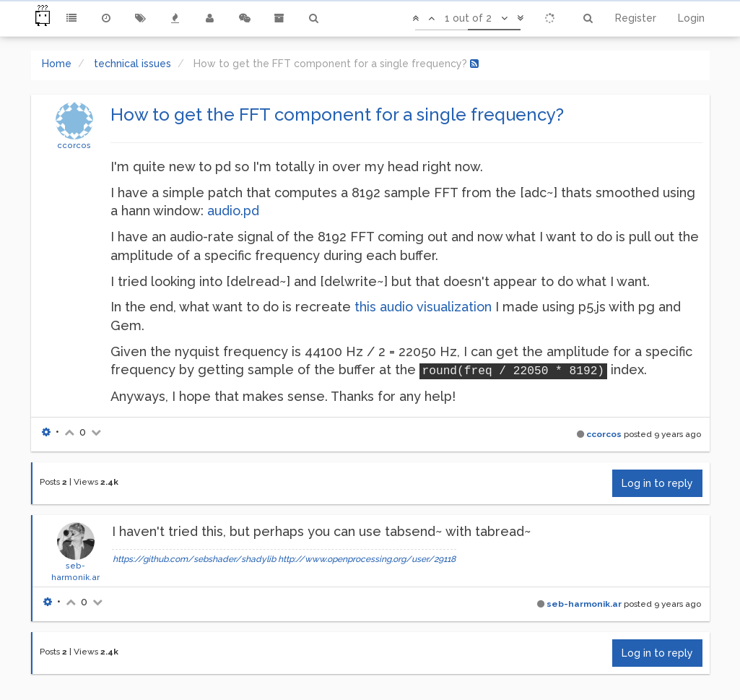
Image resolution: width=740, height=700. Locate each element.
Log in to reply (657, 483)
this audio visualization (423, 307)
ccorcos (74, 145)
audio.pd (233, 211)
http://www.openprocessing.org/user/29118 (367, 559)
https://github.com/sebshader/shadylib (194, 559)
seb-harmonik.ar (584, 604)
